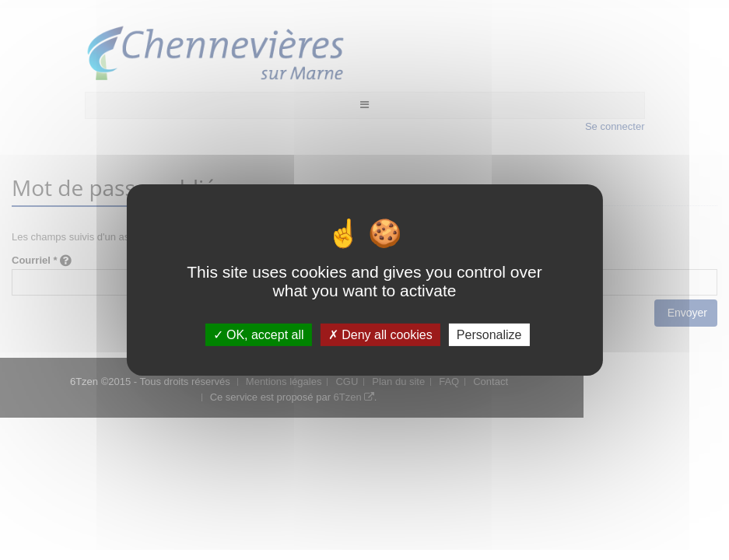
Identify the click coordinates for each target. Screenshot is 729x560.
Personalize (489, 335)
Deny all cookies (380, 335)
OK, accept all (259, 335)
